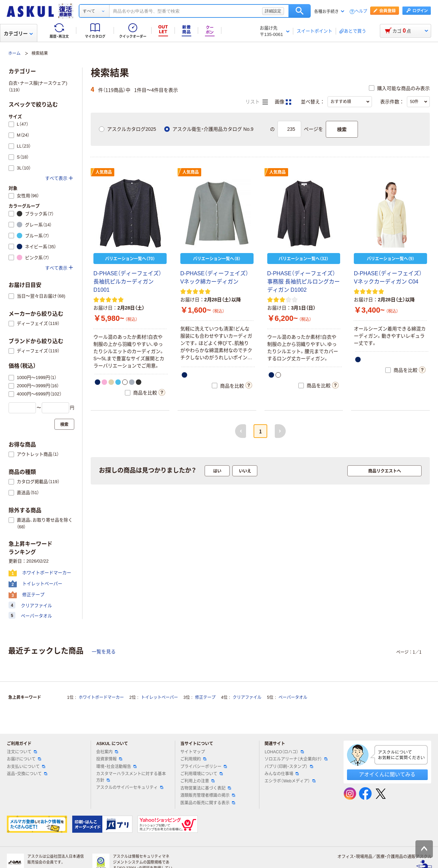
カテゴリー (18, 34)
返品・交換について (27, 774)
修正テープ (205, 697)
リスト (257, 102)
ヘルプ (361, 11)
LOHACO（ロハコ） (284, 752)
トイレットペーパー (159, 697)
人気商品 (104, 172)
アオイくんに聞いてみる (387, 774)
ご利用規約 (193, 759)
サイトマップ (193, 752)
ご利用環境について (202, 774)
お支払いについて (26, 767)
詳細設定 (273, 11)
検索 (300, 11)
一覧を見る (104, 652)
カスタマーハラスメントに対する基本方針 (131, 777)
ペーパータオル (293, 697)
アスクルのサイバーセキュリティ (130, 788)
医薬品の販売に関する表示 (208, 803)
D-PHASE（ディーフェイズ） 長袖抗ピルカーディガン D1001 (127, 282)
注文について (22, 752)
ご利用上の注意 (197, 781)
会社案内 (107, 752)
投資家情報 (109, 759)
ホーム (14, 53)
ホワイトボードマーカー (101, 697)
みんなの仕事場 (282, 774)
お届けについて (24, 759)
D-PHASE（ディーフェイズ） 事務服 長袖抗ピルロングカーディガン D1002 (304, 282)
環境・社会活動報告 (116, 767)
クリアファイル (247, 697)
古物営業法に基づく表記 (206, 788)
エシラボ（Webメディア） (290, 781)
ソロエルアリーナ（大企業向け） (296, 759)
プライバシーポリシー (204, 767)
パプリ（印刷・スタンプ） (289, 767)
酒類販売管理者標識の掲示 (208, 795)
